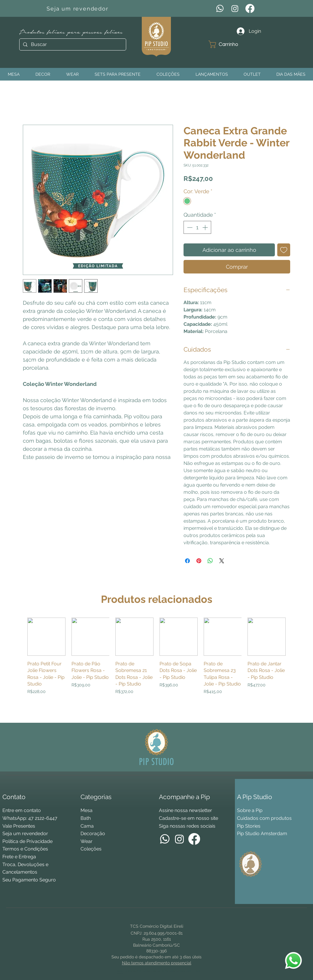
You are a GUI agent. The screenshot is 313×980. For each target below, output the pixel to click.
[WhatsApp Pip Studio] (293, 960)
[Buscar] (72, 44)
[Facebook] (250, 8)
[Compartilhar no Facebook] (187, 561)
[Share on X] (222, 561)
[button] (228, 44)
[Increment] (206, 227)
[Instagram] (235, 8)
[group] (156, 668)
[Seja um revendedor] (78, 8)
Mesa (87, 810)
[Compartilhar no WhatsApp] (210, 561)
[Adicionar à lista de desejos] (284, 250)
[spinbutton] (197, 227)
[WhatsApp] (220, 8)
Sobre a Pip (250, 810)
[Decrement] (189, 227)
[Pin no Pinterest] (199, 561)
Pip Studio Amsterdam (262, 833)
